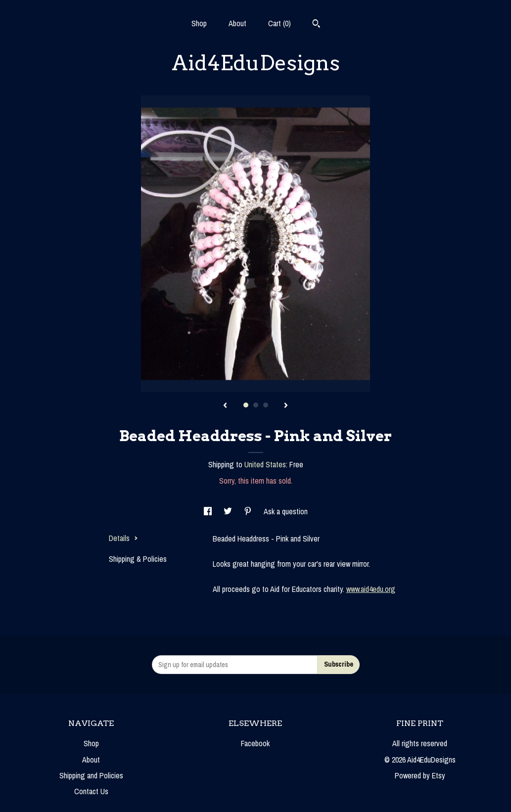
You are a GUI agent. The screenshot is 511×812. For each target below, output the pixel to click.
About (237, 23)
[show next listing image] (286, 406)
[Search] (316, 25)
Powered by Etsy (420, 775)
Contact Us (91, 791)
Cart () (279, 23)
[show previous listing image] (225, 406)
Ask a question (286, 511)
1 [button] (246, 405)
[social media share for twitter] (229, 511)
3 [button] (266, 405)
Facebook (255, 743)
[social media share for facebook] (209, 511)
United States (265, 464)
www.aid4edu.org (371, 589)
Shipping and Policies (91, 775)
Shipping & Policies (138, 559)
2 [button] (256, 405)
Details (123, 538)
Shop (199, 23)
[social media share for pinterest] (249, 511)
